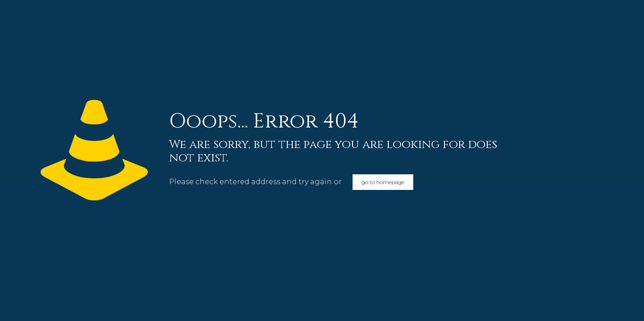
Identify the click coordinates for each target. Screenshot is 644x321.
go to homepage (383, 182)
